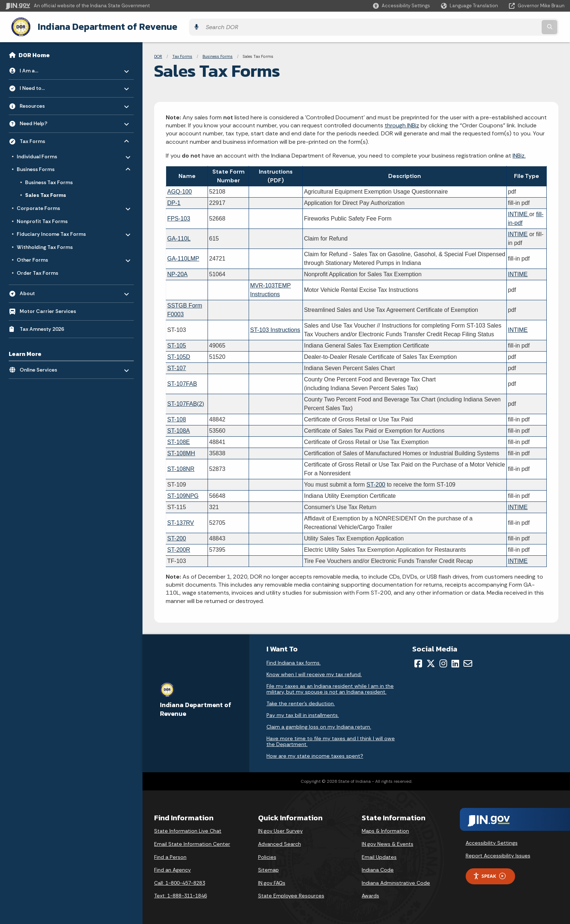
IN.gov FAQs (272, 881)
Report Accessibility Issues (498, 854)
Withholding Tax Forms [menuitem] (45, 245)
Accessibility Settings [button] (492, 841)
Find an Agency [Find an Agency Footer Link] (172, 868)
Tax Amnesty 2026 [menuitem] (42, 327)
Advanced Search (280, 842)
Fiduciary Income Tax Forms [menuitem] (51, 231)
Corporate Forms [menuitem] (38, 205)
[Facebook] (418, 662)
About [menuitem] (41, 290)
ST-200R (179, 548)
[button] (402, 6)
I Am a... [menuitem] (41, 67)
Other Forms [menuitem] (38, 257)
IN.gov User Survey (280, 829)
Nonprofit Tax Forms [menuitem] (42, 219)
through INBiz (402, 124)
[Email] (468, 662)
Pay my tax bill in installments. (303, 713)
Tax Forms (182, 55)
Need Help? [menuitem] (41, 120)
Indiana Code (378, 868)
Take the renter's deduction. (301, 702)
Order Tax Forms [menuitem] (37, 271)
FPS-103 (179, 216)
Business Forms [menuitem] (38, 166)
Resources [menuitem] (41, 102)
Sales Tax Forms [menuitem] (46, 193)
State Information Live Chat (188, 829)
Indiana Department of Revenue (100, 26)
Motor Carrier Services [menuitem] (48, 309)
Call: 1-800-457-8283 (180, 881)
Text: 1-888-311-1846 (180, 894)
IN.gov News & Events (388, 842)
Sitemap (268, 868)
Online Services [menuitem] (41, 366)
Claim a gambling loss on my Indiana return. (319, 725)
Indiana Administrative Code (396, 881)
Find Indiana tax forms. (294, 661)
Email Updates (379, 855)
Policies (267, 855)
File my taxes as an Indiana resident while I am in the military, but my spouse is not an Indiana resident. (330, 687)
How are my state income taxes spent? (315, 754)
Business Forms (218, 55)
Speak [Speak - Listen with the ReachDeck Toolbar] (489, 874)
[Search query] (496, 26)
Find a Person (170, 855)
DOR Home (34, 53)
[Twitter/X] (431, 662)
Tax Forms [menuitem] (41, 137)
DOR (158, 55)
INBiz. (519, 154)
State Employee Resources (291, 894)
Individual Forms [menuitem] (38, 153)
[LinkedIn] (455, 662)
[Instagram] (443, 662)
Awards (370, 894)
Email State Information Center (192, 842)
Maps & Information (385, 829)
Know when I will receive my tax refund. (314, 673)
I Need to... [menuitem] (41, 85)
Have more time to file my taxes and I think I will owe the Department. (331, 739)
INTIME (518, 272)
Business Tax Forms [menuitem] (49, 181)
